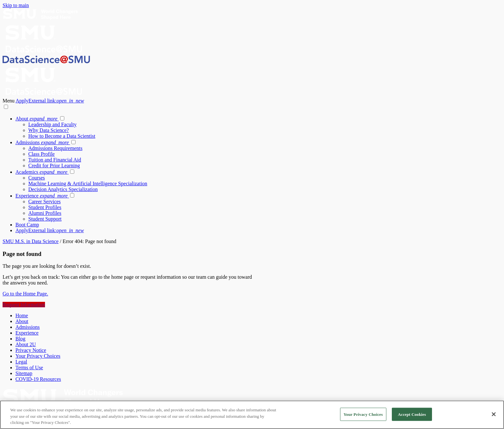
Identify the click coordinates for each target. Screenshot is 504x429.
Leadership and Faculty (52, 124)
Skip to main (16, 5)
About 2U (26, 344)
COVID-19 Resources (38, 379)
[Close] (494, 414)
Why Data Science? (49, 130)
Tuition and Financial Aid (55, 160)
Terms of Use (29, 368)
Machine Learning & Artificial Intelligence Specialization (88, 184)
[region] (252, 415)
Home (22, 315)
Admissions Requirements (55, 148)
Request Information (24, 305)
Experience (42, 196)
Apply (50, 101)
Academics (42, 172)
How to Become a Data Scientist (62, 136)
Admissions (43, 142)
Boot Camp (27, 225)
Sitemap (24, 373)
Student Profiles (45, 207)
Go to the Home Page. (25, 294)
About (37, 119)
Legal (21, 362)
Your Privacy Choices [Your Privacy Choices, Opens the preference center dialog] (363, 414)
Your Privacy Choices (38, 356)
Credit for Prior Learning (54, 166)
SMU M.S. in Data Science (31, 241)
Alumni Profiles (45, 213)
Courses (37, 178)
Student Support (45, 219)
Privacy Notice (31, 350)
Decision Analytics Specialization (63, 189)
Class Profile (41, 154)
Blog (20, 339)
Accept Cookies (412, 414)
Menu (9, 101)
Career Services (45, 201)
